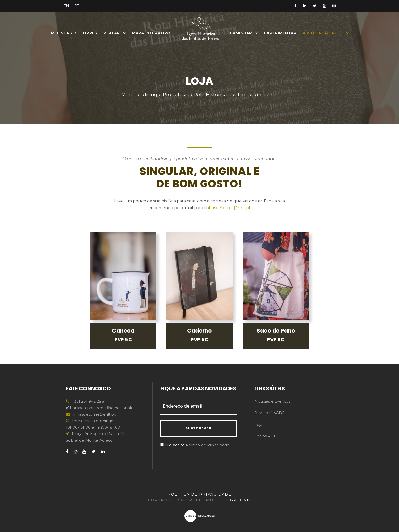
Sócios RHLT (266, 436)
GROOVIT (241, 500)
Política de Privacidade (208, 445)
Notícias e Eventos (272, 401)
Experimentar (280, 33)
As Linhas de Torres (74, 33)
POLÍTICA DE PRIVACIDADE (200, 494)
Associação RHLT (323, 33)
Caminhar (241, 33)
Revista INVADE (270, 413)
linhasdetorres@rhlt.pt (227, 208)
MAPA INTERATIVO (151, 33)
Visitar (112, 33)
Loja (258, 424)
